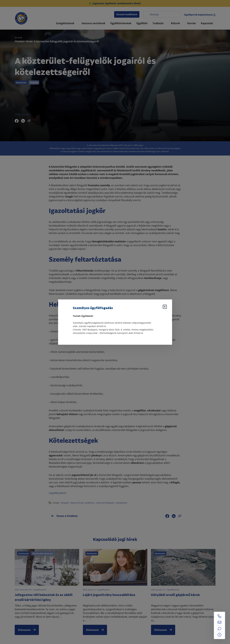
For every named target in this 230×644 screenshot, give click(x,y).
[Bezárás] (165, 307)
